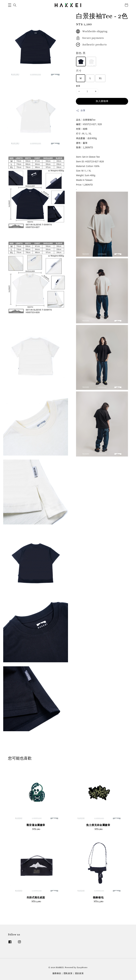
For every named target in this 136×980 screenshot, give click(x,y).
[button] (10, 5)
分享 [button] (81, 111)
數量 (78, 86)
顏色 (81, 53)
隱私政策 (68, 973)
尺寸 (79, 71)
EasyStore (82, 967)
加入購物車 (102, 101)
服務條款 (57, 973)
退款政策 (79, 973)
